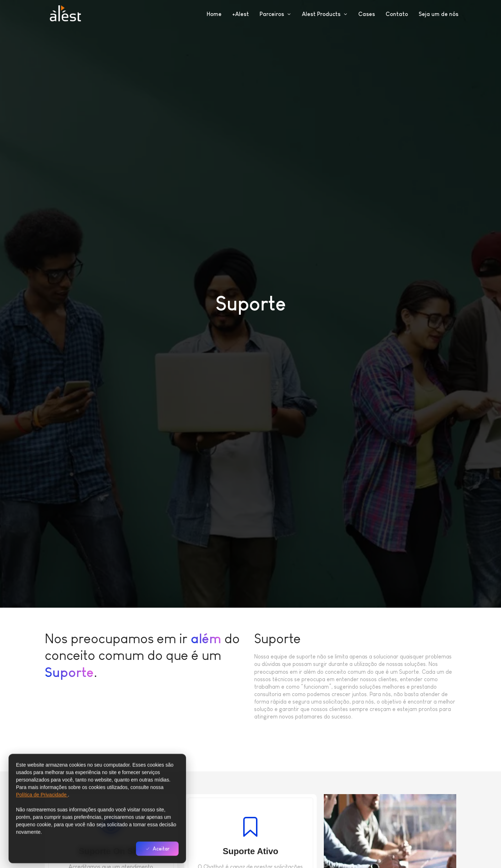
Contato (397, 14)
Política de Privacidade (42, 810)
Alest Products (325, 14)
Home (214, 14)
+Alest (241, 14)
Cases (367, 14)
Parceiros (275, 14)
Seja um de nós (439, 14)
